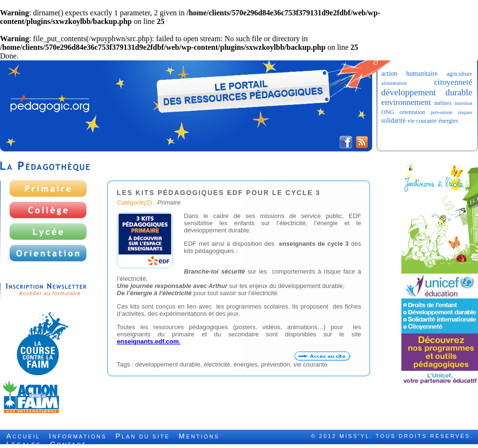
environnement (406, 102)
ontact (68, 445)
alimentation (394, 83)
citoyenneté (453, 82)
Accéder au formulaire (50, 293)
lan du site (143, 437)
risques (465, 112)
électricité (217, 364)
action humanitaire (409, 74)
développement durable (427, 92)
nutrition (463, 103)
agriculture (460, 74)
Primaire (169, 202)
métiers (443, 103)
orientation (412, 112)
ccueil (23, 437)
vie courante (422, 121)
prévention (442, 112)
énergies (448, 121)
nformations (78, 437)
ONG (388, 112)
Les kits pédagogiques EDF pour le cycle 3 (219, 193)
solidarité (393, 121)
